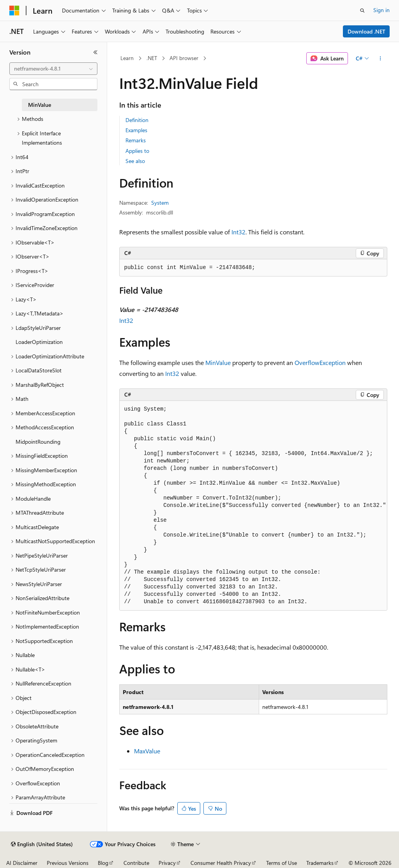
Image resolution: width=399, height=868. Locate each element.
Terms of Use (282, 863)
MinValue (218, 362)
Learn (127, 58)
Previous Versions (68, 863)
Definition (137, 120)
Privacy (167, 863)
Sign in (381, 10)
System (160, 203)
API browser (184, 58)
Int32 (238, 232)
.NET (152, 58)
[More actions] (380, 58)
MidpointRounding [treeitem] (38, 442)
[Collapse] (95, 52)
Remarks (136, 140)
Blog (103, 863)
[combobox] (53, 69)
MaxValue (147, 751)
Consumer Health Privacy (221, 863)
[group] (253, 506)
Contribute (136, 863)
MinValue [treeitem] (40, 105)
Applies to (137, 151)
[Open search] (362, 11)
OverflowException (320, 362)
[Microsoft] (14, 11)
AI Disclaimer (22, 863)
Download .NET (366, 31)
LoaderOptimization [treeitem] (39, 342)
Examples (136, 130)
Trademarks (320, 863)
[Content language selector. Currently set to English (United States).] (42, 844)
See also (135, 161)
